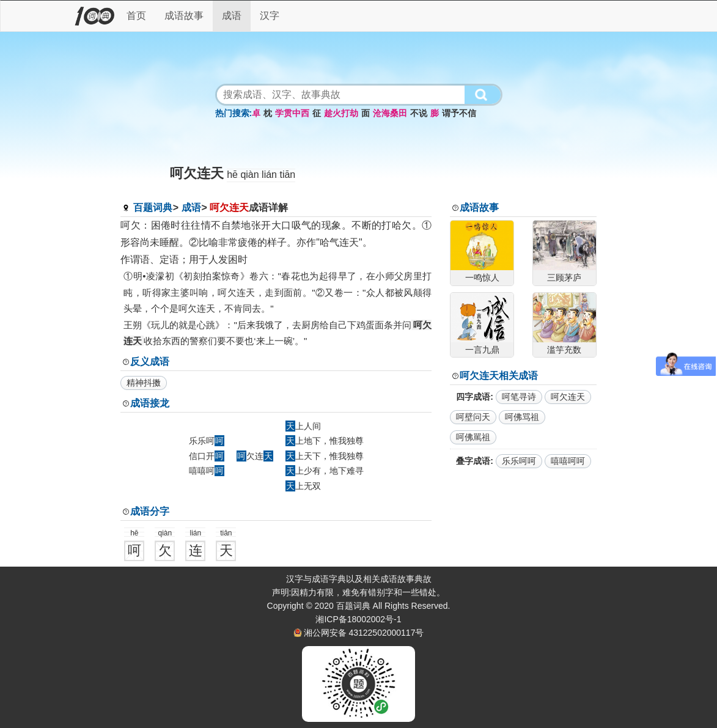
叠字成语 (473, 461)
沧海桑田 (390, 113)
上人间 (303, 426)
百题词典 (153, 208)
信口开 (207, 456)
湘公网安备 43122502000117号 (364, 633)
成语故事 (184, 16)
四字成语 (473, 397)
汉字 (270, 16)
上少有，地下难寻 (325, 471)
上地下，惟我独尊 (325, 441)
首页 (136, 16)
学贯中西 (292, 113)
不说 (419, 113)
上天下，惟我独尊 (325, 456)
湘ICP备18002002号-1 (358, 619)
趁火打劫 (341, 113)
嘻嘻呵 (207, 471)
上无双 (303, 486)
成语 (232, 16)
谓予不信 (459, 113)
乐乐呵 (207, 441)
